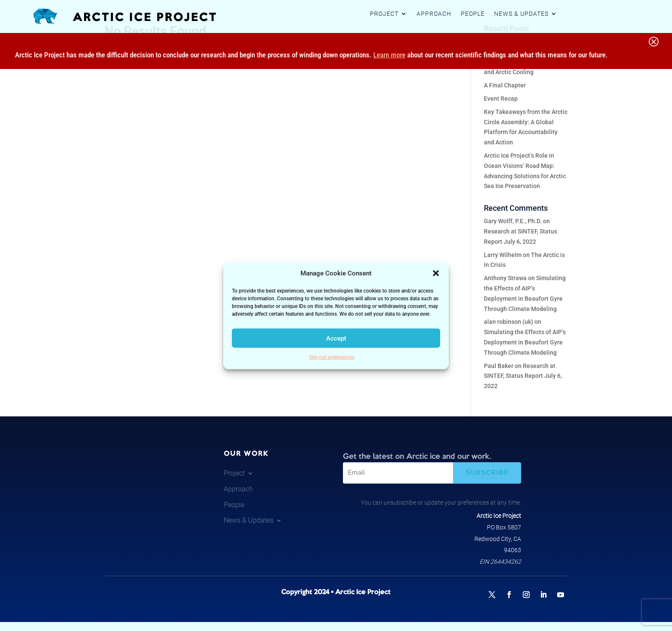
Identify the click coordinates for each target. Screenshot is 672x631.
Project (384, 14)
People (473, 14)
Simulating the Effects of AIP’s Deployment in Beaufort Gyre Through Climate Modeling (525, 342)
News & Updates (521, 14)
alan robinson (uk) (508, 322)
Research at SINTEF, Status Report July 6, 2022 (523, 376)
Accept (336, 338)
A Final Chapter (505, 85)
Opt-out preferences (332, 357)
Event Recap (501, 99)
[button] (436, 273)
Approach (434, 14)
